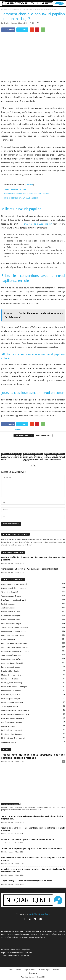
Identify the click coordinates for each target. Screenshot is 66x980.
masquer (30, 185)
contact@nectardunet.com (39, 914)
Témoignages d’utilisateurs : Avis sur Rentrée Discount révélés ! (30, 569)
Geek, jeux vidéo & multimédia (13, 718)
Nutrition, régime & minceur (12, 734)
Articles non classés (9, 742)
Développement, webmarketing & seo (16, 714)
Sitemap (56, 970)
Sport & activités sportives (11, 655)
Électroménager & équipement (13, 738)
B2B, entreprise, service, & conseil (14, 584)
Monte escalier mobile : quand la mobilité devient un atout (28, 839)
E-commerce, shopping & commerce (15, 651)
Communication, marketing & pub (14, 643)
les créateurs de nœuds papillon (36, 224)
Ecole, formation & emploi (11, 624)
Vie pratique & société (10, 592)
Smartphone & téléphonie (11, 691)
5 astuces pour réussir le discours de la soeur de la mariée (11, 458)
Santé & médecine (8, 604)
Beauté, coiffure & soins (10, 671)
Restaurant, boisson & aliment (13, 635)
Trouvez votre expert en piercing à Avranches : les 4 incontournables (32, 849)
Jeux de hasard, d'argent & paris (14, 588)
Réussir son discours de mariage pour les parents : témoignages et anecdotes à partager (33, 458)
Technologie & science (10, 706)
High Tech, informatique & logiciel (14, 600)
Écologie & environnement (11, 730)
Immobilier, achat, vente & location (15, 647)
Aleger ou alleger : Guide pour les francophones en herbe (27, 881)
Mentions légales (45, 970)
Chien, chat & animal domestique (14, 687)
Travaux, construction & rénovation (15, 628)
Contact (19, 970)
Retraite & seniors (8, 726)
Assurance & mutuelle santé (12, 663)
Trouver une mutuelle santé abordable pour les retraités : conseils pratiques (33, 756)
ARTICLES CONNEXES (24, 436)
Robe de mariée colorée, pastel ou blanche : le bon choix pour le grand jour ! (55, 458)
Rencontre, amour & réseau (12, 659)
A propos (10, 970)
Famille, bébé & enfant (10, 679)
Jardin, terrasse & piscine (11, 667)
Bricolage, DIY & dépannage (12, 683)
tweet (18, 430)
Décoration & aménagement (12, 616)
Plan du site (33, 973)
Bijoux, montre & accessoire (12, 703)
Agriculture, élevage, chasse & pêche (15, 710)
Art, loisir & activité (8, 608)
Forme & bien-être (8, 639)
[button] (62, 4)
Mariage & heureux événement (10, 9)
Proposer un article (30, 970)
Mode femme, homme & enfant (13, 632)
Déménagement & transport (12, 722)
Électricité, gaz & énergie (10, 699)
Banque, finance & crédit (11, 620)
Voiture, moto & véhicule (11, 612)
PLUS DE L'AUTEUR (43, 436)
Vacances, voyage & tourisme (12, 596)
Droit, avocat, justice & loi (11, 695)
